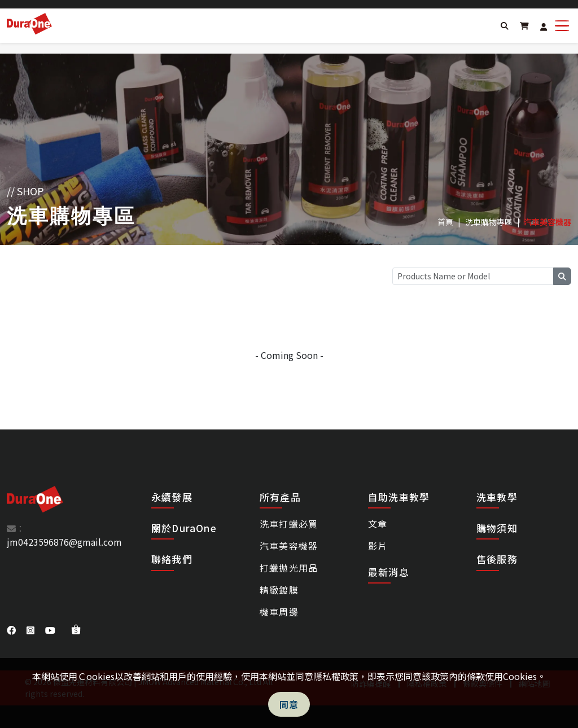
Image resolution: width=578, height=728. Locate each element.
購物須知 (497, 528)
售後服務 (497, 559)
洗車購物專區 (489, 222)
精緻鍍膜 (279, 590)
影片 (378, 546)
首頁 (445, 222)
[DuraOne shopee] (76, 630)
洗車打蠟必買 (289, 524)
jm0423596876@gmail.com (64, 542)
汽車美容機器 (289, 546)
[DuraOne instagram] (32, 630)
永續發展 (172, 497)
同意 (289, 704)
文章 (378, 524)
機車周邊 (279, 612)
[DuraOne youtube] (51, 630)
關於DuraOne (184, 528)
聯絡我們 (172, 559)
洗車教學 (497, 497)
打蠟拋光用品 (289, 568)
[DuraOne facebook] (12, 630)
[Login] (544, 27)
